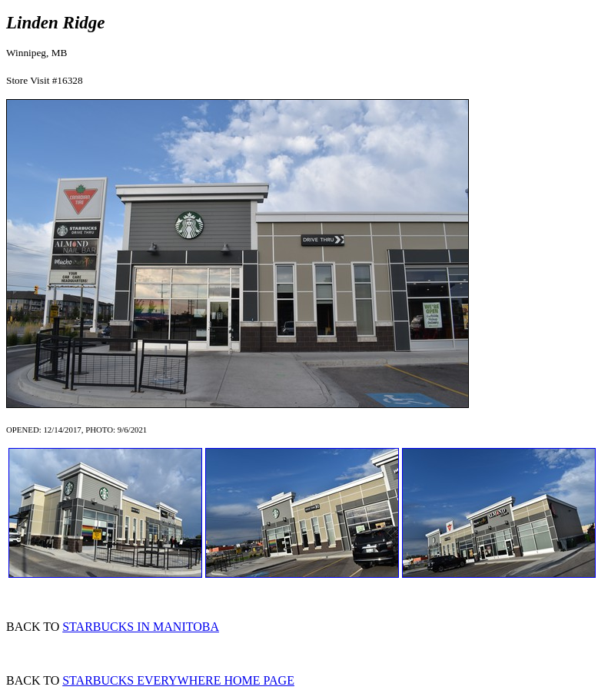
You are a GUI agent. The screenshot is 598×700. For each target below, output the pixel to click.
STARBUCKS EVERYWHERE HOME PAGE (178, 680)
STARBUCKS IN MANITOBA (141, 627)
